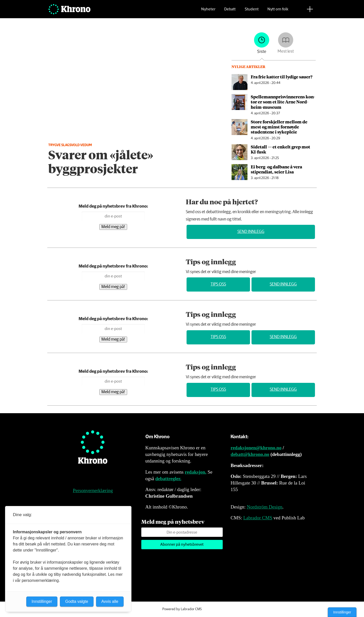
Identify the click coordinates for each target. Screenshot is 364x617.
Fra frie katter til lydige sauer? (282, 77)
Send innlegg (251, 232)
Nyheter (208, 12)
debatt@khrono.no (250, 454)
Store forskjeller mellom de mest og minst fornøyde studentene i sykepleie (279, 127)
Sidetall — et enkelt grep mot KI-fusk (280, 149)
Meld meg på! (113, 227)
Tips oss (218, 284)
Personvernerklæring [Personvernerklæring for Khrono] (93, 490)
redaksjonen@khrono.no (256, 448)
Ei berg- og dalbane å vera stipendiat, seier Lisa (276, 169)
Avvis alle (110, 601)
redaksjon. (196, 472)
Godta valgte (77, 601)
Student (252, 12)
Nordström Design (265, 507)
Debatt (230, 12)
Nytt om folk (278, 12)
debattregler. (168, 479)
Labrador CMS (258, 518)
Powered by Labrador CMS (182, 609)
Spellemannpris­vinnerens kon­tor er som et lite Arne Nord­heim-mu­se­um (283, 102)
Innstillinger (342, 612)
